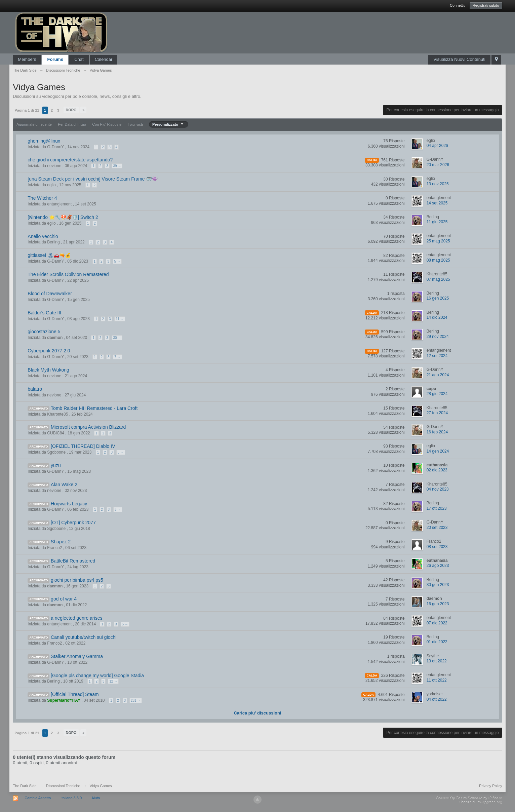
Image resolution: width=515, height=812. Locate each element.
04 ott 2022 (437, 699)
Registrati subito (486, 5)
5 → (117, 261)
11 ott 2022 (437, 680)
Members (27, 59)
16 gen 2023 (438, 604)
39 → (117, 166)
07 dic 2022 (437, 623)
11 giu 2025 (437, 222)
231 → (136, 701)
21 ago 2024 (438, 375)
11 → (120, 319)
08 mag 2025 (438, 260)
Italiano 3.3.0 (71, 798)
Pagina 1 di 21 (27, 110)
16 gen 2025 (438, 298)
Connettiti (458, 5)
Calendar (104, 59)
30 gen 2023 (438, 585)
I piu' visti (135, 124)
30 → (117, 338)
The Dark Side (25, 786)
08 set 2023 (437, 547)
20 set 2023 (437, 528)
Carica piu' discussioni (257, 713)
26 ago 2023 (438, 566)
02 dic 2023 (437, 470)
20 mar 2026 (438, 165)
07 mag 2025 (438, 279)
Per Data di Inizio (72, 124)
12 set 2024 (437, 356)
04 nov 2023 (438, 489)
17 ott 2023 (437, 508)
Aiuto (96, 798)
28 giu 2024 (437, 394)
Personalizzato (169, 124)
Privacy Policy (490, 786)
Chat (79, 59)
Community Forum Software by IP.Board (469, 798)
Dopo (71, 110)
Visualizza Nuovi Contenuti (459, 59)
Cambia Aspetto (38, 798)
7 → (117, 357)
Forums (55, 59)
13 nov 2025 (438, 184)
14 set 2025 (437, 203)
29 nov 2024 (438, 337)
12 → (113, 681)
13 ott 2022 (437, 661)
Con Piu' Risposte (107, 124)
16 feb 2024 (437, 432)
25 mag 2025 (438, 241)
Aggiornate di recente (34, 124)
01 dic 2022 (437, 642)
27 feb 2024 (437, 413)
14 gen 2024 (438, 451)
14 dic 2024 (437, 317)
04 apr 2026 (437, 146)
